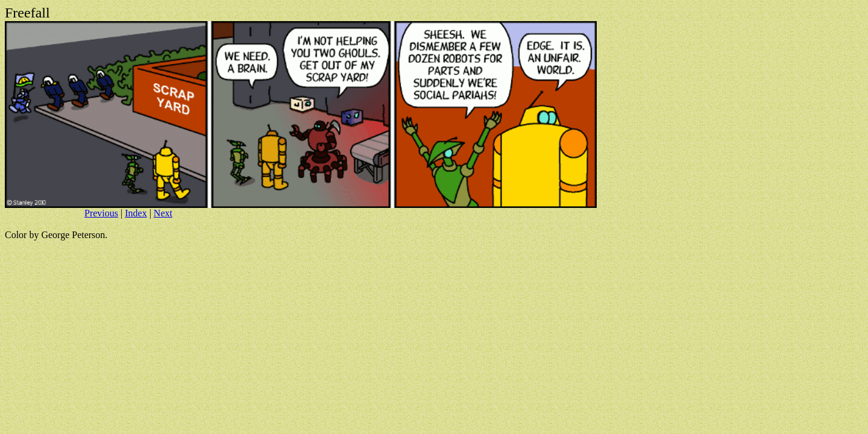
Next (163, 213)
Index (136, 213)
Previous (101, 213)
